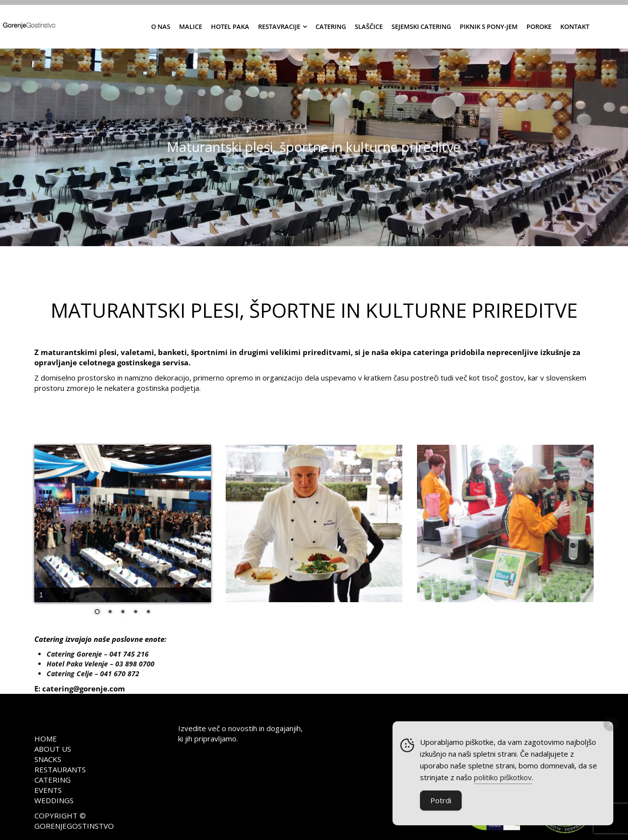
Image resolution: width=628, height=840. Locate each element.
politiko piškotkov (503, 778)
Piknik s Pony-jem (489, 26)
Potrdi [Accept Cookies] (441, 801)
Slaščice (369, 26)
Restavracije (279, 26)
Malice (191, 26)
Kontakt (575, 26)
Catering (331, 26)
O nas (161, 26)
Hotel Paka (230, 26)
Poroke (539, 26)
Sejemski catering (421, 26)
